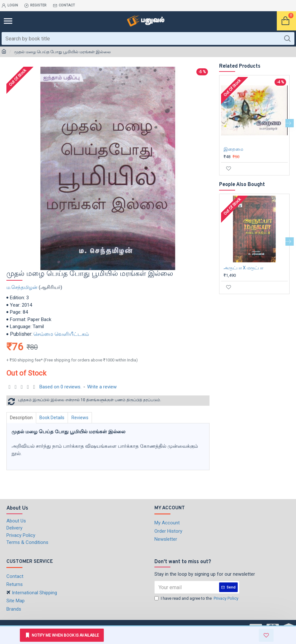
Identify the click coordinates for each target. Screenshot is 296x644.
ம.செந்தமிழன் (22, 287)
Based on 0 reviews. (60, 387)
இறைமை (233, 149)
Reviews (83, 418)
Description (22, 418)
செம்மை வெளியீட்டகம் (61, 334)
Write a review (102, 387)
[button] (290, 123)
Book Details (54, 418)
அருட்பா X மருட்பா (243, 268)
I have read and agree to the (197, 598)
